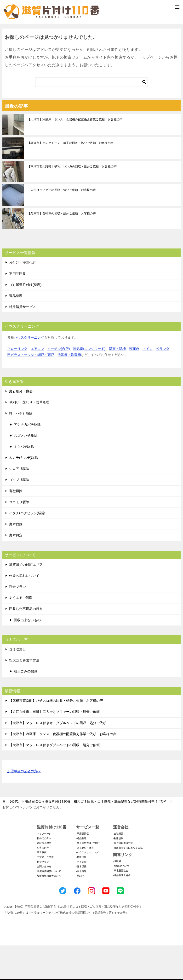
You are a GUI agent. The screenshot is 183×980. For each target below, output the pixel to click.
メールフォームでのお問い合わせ (92, 50)
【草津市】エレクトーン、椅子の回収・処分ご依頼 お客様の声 (71, 177)
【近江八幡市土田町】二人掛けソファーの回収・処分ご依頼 (54, 746)
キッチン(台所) (59, 383)
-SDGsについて (121, 900)
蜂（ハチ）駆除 (21, 448)
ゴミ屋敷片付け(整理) (25, 319)
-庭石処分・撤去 (85, 882)
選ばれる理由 (44, 877)
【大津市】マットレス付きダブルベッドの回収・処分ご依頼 (54, 779)
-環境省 (117, 896)
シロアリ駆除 (19, 503)
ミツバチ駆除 (24, 481)
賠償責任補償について (49, 906)
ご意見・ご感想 (45, 892)
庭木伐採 (16, 559)
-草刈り (80, 910)
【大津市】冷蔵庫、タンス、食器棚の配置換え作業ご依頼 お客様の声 (75, 154)
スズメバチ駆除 (26, 470)
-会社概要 (118, 868)
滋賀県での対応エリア (26, 599)
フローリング (17, 383)
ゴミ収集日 (17, 684)
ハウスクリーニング (29, 372)
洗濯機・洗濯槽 (69, 389)
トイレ (148, 383)
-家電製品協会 (121, 905)
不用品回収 (17, 308)
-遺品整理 (81, 873)
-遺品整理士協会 (122, 910)
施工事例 (42, 887)
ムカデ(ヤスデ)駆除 (24, 492)
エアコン (37, 383)
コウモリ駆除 (19, 536)
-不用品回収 (83, 868)
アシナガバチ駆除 (27, 459)
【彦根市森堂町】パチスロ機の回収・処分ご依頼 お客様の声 (56, 735)
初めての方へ (44, 873)
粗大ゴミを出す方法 (24, 695)
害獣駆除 (16, 525)
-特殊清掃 (81, 892)
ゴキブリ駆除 (19, 514)
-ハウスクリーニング (87, 887)
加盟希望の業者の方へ (24, 806)
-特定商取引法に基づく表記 (128, 882)
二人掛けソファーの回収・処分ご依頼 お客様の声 (62, 224)
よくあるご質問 (21, 632)
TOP (87, 836)
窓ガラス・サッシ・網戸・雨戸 (31, 389)
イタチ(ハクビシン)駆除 (27, 548)
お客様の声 (43, 882)
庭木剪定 (16, 570)
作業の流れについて (24, 610)
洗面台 (134, 383)
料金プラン (17, 621)
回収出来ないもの (27, 654)
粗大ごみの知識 (26, 706)
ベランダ (163, 383)
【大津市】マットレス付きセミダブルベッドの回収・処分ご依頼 (58, 757)
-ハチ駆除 (81, 896)
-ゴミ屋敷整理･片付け (88, 877)
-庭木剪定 (81, 906)
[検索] (91, 117)
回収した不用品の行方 (26, 643)
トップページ (44, 868)
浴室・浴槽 (117, 383)
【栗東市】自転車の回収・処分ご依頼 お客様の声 (62, 248)
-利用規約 (118, 873)
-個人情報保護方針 (123, 877)
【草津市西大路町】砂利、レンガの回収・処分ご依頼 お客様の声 (72, 201)
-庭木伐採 (81, 901)
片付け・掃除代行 (23, 297)
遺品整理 (16, 330)
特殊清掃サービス (23, 341)
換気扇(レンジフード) (89, 383)
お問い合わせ (44, 901)
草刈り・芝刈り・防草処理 (29, 437)
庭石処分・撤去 (21, 426)
